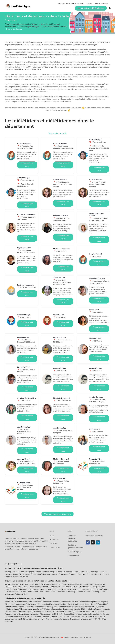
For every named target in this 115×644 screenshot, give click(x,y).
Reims (8, 592)
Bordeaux (100, 584)
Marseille (9, 589)
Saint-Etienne (50, 592)
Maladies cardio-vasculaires (31, 609)
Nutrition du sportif (25, 612)
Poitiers (106, 589)
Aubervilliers (73, 584)
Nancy (50, 589)
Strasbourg (71, 592)
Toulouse (87, 592)
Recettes (54, 543)
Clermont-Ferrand (41, 587)
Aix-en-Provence (12, 584)
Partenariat (54, 540)
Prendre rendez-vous (27, 165)
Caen (31, 587)
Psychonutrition (11, 614)
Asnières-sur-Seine (59, 584)
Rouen (30, 592)
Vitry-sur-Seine (22, 594)
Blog (52, 536)
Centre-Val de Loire (65, 572)
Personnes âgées (70, 612)
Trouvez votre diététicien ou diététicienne (22, 24)
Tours (103, 592)
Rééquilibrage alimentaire (28, 614)
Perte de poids (84, 612)
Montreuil (33, 589)
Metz (16, 589)
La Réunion (36, 574)
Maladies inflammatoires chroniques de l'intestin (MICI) (64, 609)
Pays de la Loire (102, 574)
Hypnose (99, 607)
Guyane (103, 572)
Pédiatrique (57, 612)
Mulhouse (42, 589)
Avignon (83, 584)
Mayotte (55, 574)
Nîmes (77, 589)
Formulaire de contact (94, 536)
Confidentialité (73, 555)
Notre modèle (102, 4)
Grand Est (83, 572)
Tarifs (89, 4)
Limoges (95, 587)
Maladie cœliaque (12, 609)
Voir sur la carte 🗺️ (58, 133)
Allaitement (32, 604)
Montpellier (24, 589)
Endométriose (64, 607)
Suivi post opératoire (33, 617)
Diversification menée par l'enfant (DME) (42, 607)
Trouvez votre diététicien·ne (71, 4)
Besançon (91, 584)
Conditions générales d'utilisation (72, 538)
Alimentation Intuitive (70, 602)
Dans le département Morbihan (55, 27)
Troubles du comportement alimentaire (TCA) (80, 619)
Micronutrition (11, 612)
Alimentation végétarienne (15, 604)
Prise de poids (97, 612)
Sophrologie (19, 617)
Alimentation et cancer (51, 602)
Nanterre (57, 589)
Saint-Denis (39, 592)
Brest (25, 587)
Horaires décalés (88, 607)
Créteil (52, 587)
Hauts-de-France (12, 574)
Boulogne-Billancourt (13, 587)
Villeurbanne (10, 594)
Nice (71, 589)
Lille (89, 587)
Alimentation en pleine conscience (28, 602)
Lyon (102, 587)
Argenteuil (46, 584)
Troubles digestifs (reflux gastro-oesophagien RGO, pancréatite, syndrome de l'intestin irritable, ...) (55, 618)
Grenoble (65, 587)
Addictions (9, 602)
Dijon (58, 587)
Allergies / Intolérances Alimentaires (52, 604)
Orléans (84, 589)
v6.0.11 (88, 638)
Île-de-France (25, 574)
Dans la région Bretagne (30, 27)
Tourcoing (95, 592)
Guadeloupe (94, 572)
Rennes (15, 592)
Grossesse (75, 607)
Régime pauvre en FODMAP (51, 614)
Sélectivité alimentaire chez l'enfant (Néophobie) (82, 614)
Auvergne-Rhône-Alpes (14, 572)
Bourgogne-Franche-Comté (36, 572)
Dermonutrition (11, 607)
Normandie (64, 574)
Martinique (46, 574)
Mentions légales (75, 552)
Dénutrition (102, 604)
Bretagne (52, 572)
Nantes (65, 589)
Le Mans (82, 587)
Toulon (79, 592)
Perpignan (98, 589)
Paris (90, 589)
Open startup (55, 547)
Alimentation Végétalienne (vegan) (93, 602)
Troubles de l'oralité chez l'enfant (71, 617)
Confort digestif (90, 604)
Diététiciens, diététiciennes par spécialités (25, 598)
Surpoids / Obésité (50, 617)
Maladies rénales (93, 609)
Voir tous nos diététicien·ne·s (57, 514)
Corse (76, 572)
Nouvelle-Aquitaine (78, 574)
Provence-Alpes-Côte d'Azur (16, 577)
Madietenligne (48, 638)
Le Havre (74, 587)
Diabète (21, 607)
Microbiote (106, 609)
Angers (30, 584)
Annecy (37, 584)
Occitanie (90, 574)
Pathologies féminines (43, 612)
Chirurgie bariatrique (75, 604)
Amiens (23, 584)
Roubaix (23, 592)
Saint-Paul (61, 592)
